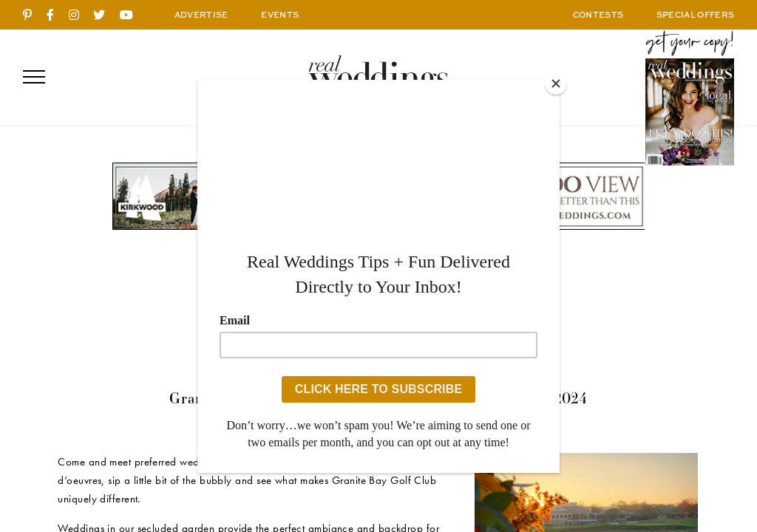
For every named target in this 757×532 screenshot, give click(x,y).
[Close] (556, 83)
